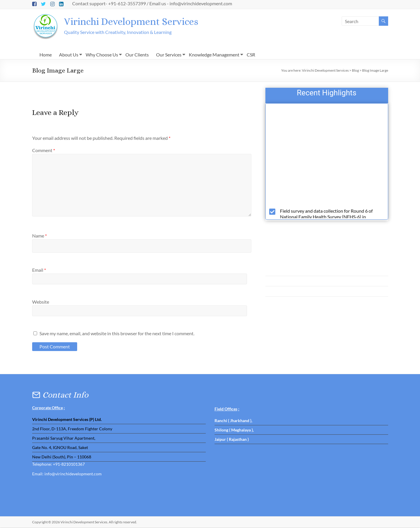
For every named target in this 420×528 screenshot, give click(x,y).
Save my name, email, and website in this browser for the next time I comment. (117, 334)
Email (39, 270)
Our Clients (137, 55)
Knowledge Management (214, 55)
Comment (44, 151)
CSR (251, 55)
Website (41, 302)
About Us (69, 55)
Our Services (169, 55)
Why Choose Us (102, 55)
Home (46, 55)
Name (39, 236)
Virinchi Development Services (137, 22)
